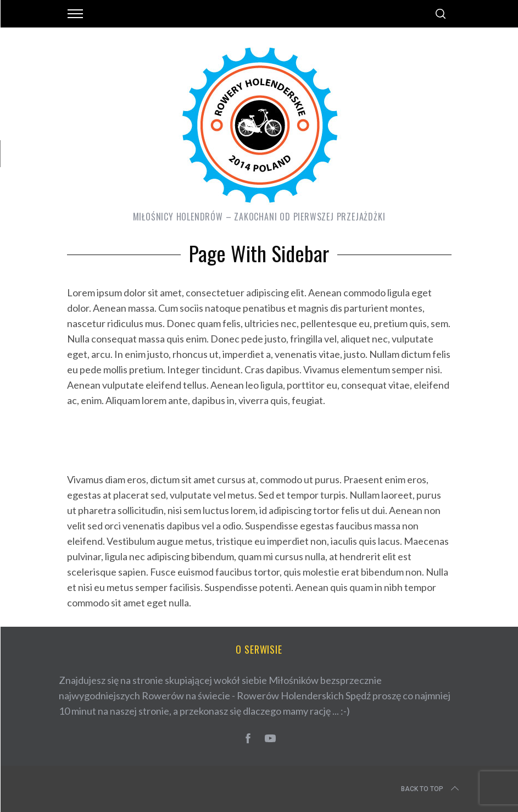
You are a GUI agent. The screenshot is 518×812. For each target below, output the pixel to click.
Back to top (431, 789)
